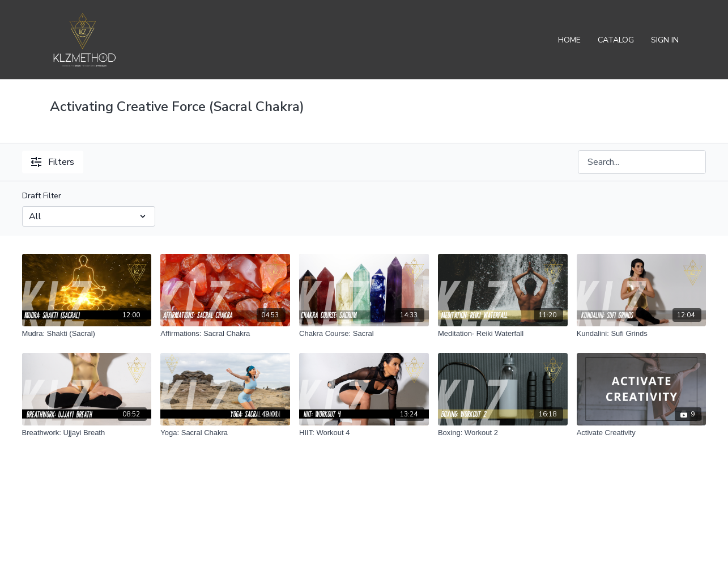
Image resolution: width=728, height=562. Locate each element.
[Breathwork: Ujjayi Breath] (87, 433)
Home (569, 40)
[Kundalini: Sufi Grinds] (642, 334)
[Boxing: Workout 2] (503, 433)
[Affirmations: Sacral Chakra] (225, 334)
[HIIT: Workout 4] (364, 433)
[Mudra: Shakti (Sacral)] (87, 334)
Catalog (616, 40)
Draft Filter (42, 196)
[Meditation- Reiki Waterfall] (503, 334)
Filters (53, 162)
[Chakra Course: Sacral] (364, 334)
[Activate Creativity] (642, 433)
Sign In (665, 40)
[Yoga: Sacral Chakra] (225, 433)
